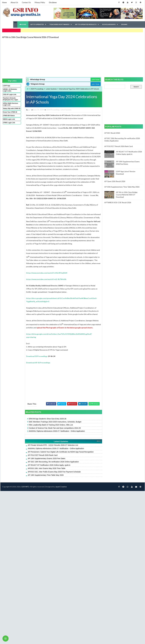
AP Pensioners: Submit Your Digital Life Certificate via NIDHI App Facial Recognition (61, 452)
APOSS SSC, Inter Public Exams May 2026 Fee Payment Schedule (54, 472)
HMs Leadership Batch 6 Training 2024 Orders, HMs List (51, 425)
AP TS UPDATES (37, 24)
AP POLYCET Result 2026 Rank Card (43, 455)
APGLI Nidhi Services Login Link (11, 104)
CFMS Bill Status (9, 116)
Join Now (96, 79)
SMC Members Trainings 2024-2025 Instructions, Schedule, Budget (55, 422)
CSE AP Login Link (10, 94)
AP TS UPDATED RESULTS (86, 24)
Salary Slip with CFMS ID (12, 109)
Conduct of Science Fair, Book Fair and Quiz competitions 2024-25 (55, 428)
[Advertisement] (50, 58)
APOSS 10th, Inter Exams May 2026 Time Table (47, 468)
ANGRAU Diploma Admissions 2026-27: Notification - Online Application (57, 431)
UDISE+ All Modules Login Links (10, 90)
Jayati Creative (61, 487)
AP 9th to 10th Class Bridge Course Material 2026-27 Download (30, 37)
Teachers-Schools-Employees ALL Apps (11, 99)
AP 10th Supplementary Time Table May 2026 (46, 475)
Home (4, 2)
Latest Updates (51, 89)
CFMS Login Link (9, 123)
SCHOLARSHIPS (109, 24)
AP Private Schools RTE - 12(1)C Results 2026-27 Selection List (53, 445)
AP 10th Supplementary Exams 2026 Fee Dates (46, 458)
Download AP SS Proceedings (38, 363)
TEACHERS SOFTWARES (59, 24)
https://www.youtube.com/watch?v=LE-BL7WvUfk (46, 279)
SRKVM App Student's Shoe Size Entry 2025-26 (47, 419)
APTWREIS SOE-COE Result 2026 (118, 202)
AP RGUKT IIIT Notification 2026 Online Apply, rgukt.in (49, 465)
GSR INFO (25, 487)
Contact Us (26, 2)
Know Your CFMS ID (10, 112)
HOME (23, 24)
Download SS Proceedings (37, 356)
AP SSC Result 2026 (112, 133)
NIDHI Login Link (9, 119)
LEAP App (7, 86)
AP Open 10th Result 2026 (115, 181)
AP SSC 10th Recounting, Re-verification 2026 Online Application (53, 462)
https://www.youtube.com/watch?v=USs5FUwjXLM (47, 273)
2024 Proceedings (37, 89)
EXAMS (124, 24)
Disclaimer (53, 2)
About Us (14, 2)
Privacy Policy (40, 2)
